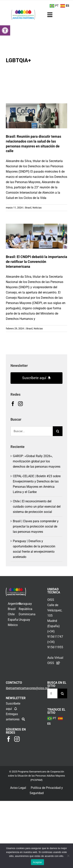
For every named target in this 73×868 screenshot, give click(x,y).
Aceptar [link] (37, 862)
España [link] (13, 620)
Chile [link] (11, 614)
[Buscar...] (32, 431)
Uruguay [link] (24, 620)
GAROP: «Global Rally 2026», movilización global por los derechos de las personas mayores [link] (37, 461)
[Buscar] (58, 431)
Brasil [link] (28, 208)
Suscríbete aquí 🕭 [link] (36, 378)
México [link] (13, 625)
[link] (5, 30)
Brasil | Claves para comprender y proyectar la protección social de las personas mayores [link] (36, 526)
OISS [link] (51, 600)
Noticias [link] (37, 208)
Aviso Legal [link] (18, 788)
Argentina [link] (14, 604)
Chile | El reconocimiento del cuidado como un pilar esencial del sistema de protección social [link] (37, 507)
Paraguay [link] (25, 604)
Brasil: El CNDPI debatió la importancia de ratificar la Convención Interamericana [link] (36, 262)
